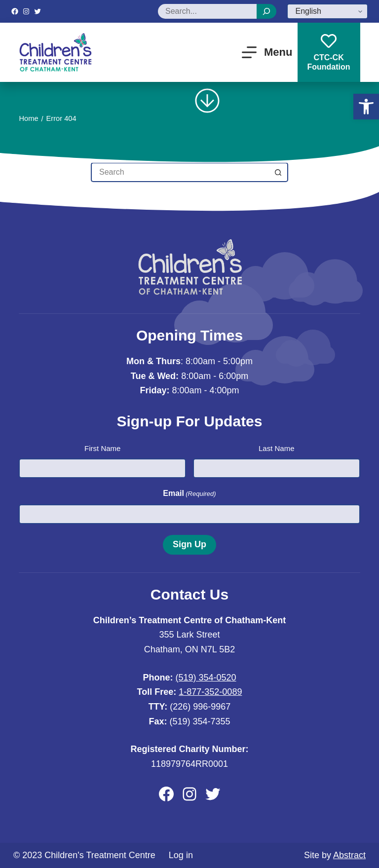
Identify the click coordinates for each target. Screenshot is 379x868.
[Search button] (278, 172)
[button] (366, 107)
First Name (102, 448)
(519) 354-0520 (206, 678)
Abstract (349, 855)
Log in (181, 855)
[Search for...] (180, 172)
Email (189, 494)
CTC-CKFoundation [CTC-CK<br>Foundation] (329, 52)
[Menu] (267, 52)
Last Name (277, 448)
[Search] (266, 11)
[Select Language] (327, 11)
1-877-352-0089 (210, 692)
